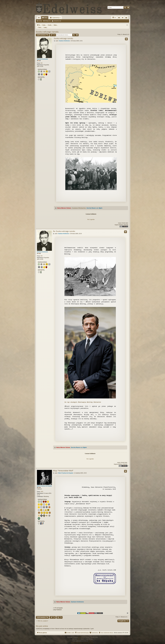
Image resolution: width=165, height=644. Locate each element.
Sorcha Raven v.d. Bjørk (94, 206)
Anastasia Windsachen (79, 206)
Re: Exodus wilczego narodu (64, 229)
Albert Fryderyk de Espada (44, 484)
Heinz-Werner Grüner (64, 206)
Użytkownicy (56, 18)
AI (114, 18)
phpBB (80, 635)
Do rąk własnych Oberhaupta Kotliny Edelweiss (83, 400)
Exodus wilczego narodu (47, 30)
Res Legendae (91, 217)
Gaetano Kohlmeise (42, 57)
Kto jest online (42, 624)
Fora (46, 18)
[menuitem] (119, 18)
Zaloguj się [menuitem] (123, 18)
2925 (42, 489)
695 (42, 61)
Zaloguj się (48, 21)
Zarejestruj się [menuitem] (127, 18)
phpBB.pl (90, 639)
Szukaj (40, 21)
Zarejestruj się (57, 21)
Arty (79, 637)
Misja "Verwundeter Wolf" (63, 468)
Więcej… (39, 18)
